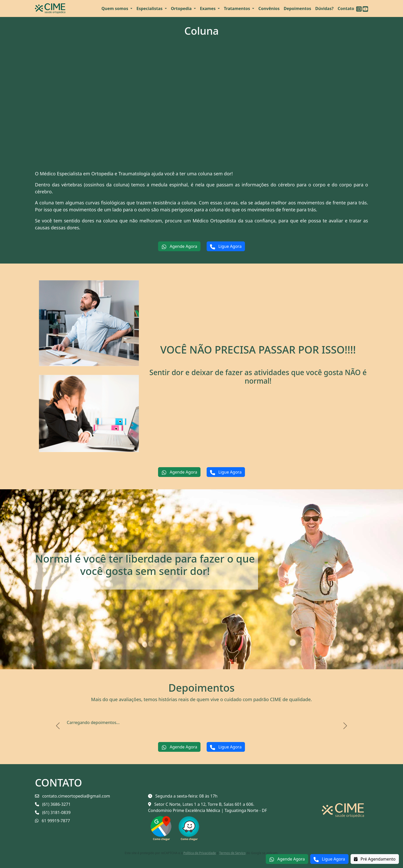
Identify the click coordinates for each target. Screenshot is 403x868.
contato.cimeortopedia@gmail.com (72, 796)
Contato (346, 8)
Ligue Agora (329, 859)
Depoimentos (297, 8)
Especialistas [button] (150, 8)
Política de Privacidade (200, 853)
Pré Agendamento (375, 859)
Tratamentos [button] (237, 8)
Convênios (269, 8)
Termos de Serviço (232, 853)
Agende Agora (287, 859)
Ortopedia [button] (182, 8)
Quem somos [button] (115, 8)
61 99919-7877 (52, 821)
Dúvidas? (324, 8)
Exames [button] (208, 8)
